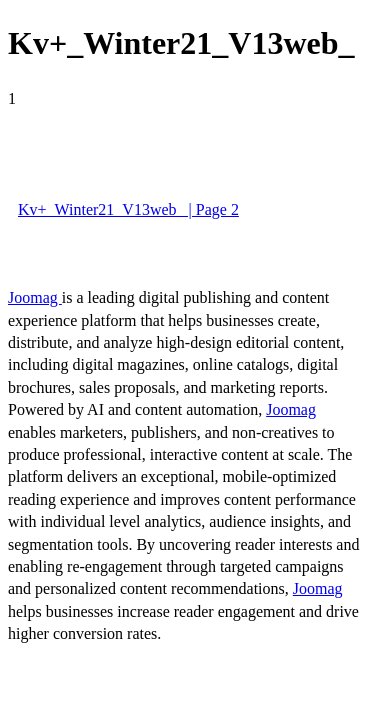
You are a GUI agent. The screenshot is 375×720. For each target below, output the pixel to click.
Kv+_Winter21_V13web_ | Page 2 (128, 209)
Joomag (35, 297)
